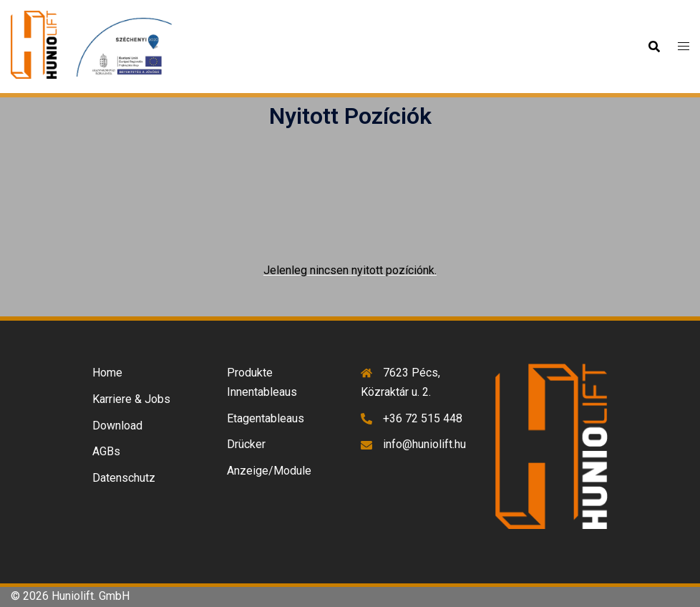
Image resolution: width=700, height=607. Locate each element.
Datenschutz (124, 478)
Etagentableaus (266, 418)
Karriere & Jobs (131, 399)
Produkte (250, 373)
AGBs (106, 451)
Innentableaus (262, 392)
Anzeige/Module (269, 471)
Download (117, 426)
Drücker (246, 444)
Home (107, 373)
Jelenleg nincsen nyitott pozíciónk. (350, 270)
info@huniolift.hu (424, 444)
